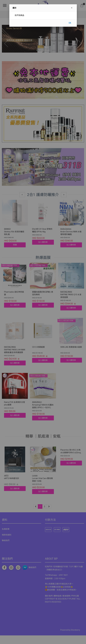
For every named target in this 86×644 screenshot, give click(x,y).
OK (70, 23)
